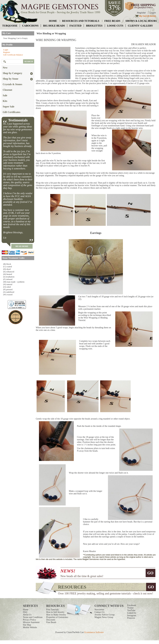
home (53, 21)
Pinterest (131, 618)
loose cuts (115, 26)
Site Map (27, 625)
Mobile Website (30, 627)
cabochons (30, 26)
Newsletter (99, 610)
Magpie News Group (104, 617)
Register (141, 13)
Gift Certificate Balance (13, 55)
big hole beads (54, 26)
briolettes (94, 26)
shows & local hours (141, 21)
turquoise (10, 26)
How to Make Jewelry (56, 615)
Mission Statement (31, 622)
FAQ (25, 612)
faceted (75, 26)
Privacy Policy (29, 620)
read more (22, 246)
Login (153, 13)
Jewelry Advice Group (105, 615)
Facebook (131, 605)
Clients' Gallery (140, 26)
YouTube (131, 610)
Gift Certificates (12, 112)
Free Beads (51, 622)
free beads (112, 21)
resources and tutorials (81, 21)
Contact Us (100, 612)
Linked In (132, 613)
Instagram (132, 615)
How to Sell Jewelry (55, 612)
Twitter (130, 608)
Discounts (51, 620)
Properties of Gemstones (57, 617)
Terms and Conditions (33, 617)
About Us (27, 615)
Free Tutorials (52, 610)
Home (26, 610)
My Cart (143, 16)
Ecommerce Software (94, 632)
